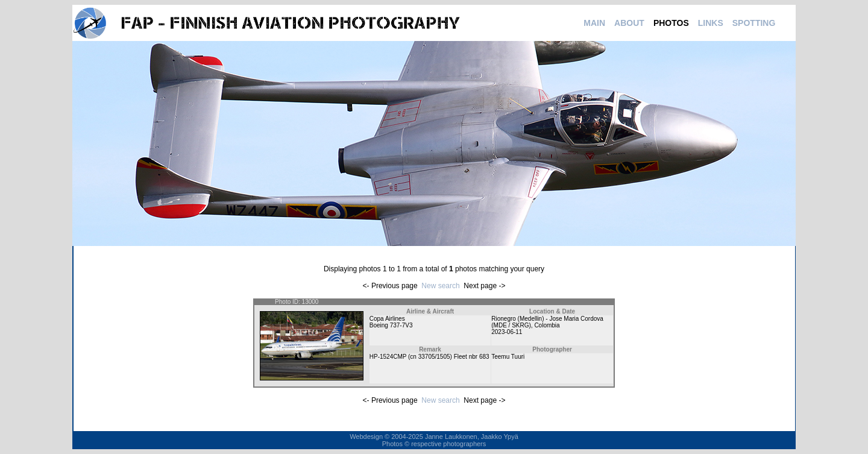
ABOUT (629, 23)
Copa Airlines (387, 319)
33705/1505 (434, 357)
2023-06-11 (507, 332)
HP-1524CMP (388, 357)
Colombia (547, 325)
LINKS (711, 23)
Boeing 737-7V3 (391, 325)
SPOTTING (754, 23)
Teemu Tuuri (508, 357)
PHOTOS (671, 23)
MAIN (594, 23)
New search (440, 286)
